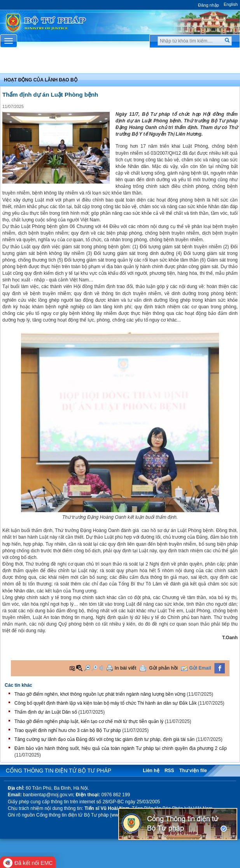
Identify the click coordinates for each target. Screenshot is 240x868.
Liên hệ (151, 771)
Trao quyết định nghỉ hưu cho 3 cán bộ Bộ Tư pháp (68, 730)
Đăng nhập (208, 5)
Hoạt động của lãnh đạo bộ (41, 80)
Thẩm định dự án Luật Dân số (46, 712)
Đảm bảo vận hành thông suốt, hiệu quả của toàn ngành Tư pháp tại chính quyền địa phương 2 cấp (121, 748)
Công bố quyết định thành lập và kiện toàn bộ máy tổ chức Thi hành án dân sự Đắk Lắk (105, 703)
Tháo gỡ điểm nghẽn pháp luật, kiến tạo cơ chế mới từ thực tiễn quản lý (89, 721)
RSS (169, 771)
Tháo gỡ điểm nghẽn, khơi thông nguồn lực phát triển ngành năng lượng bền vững (100, 694)
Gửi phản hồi (163, 668)
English (231, 4)
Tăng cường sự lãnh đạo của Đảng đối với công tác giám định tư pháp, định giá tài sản (104, 739)
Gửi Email (200, 668)
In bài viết (126, 668)
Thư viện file (193, 771)
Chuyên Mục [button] (120, 63)
